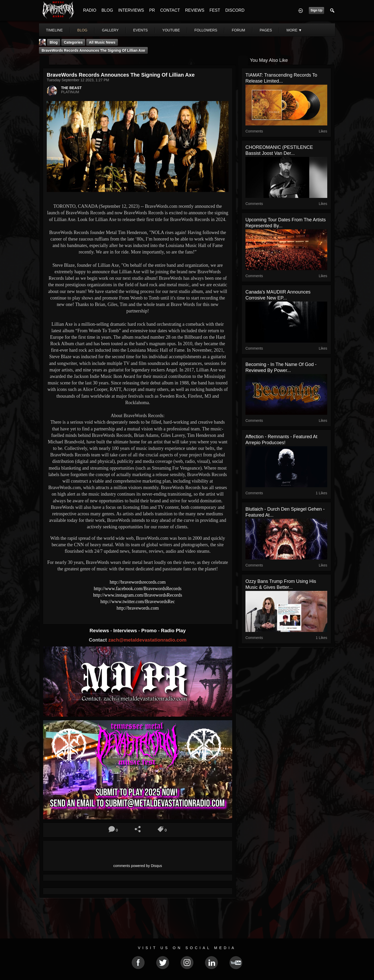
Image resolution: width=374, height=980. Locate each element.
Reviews (100, 631)
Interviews (126, 631)
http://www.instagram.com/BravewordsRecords (138, 595)
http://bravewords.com (138, 608)
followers (206, 30)
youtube (171, 30)
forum (238, 30)
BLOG (107, 10)
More (294, 30)
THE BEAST (71, 88)
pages (266, 30)
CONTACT (170, 10)
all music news (102, 42)
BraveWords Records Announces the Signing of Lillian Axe (93, 50)
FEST (215, 10)
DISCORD (235, 10)
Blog (54, 42)
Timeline (54, 30)
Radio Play (173, 631)
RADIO (90, 10)
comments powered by (138, 866)
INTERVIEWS (131, 10)
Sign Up (316, 10)
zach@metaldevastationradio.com (147, 640)
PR (152, 10)
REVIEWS (195, 10)
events (141, 30)
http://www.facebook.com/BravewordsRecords (138, 589)
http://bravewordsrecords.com (138, 582)
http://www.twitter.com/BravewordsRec (138, 602)
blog (82, 30)
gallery (110, 30)
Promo (150, 631)
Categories (73, 42)
